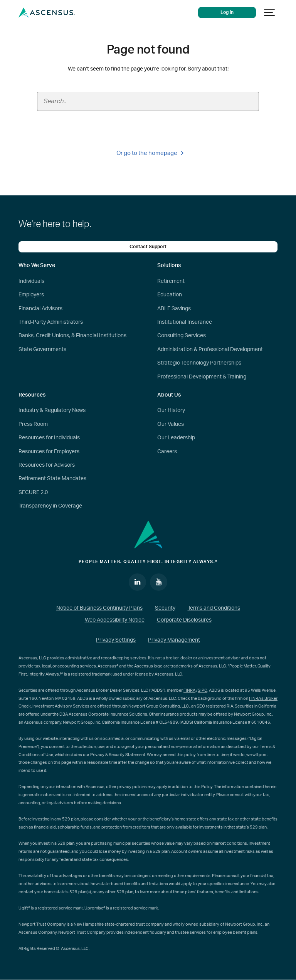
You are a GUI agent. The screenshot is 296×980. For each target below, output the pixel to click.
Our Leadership (176, 438)
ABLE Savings (174, 309)
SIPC (203, 690)
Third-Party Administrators (51, 322)
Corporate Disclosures (184, 620)
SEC (201, 706)
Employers (31, 295)
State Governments (42, 350)
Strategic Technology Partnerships (199, 363)
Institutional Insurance (185, 322)
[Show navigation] (270, 13)
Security (165, 608)
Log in (227, 13)
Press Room (33, 424)
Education (170, 295)
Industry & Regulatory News (52, 410)
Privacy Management (174, 640)
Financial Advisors (40, 309)
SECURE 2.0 (33, 493)
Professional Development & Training (202, 377)
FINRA (189, 690)
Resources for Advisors (47, 465)
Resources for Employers (49, 452)
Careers (167, 452)
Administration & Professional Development (210, 350)
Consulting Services (182, 336)
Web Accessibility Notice (115, 620)
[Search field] (148, 101)
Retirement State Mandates (52, 479)
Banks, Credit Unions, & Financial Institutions (72, 336)
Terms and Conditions (214, 608)
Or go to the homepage (150, 153)
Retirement (171, 281)
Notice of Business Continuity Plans (99, 608)
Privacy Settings (116, 640)
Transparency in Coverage (50, 506)
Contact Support (148, 247)
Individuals (31, 281)
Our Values (171, 424)
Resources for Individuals (49, 438)
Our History (171, 410)
